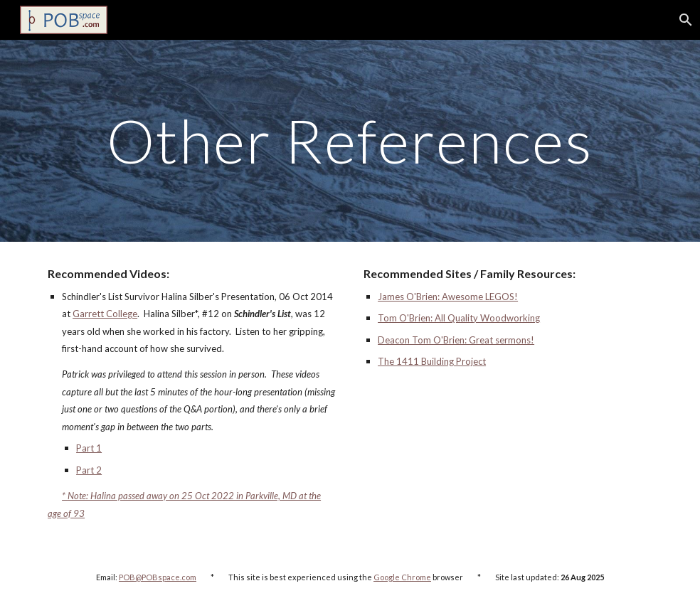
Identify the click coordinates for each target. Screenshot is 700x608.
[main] (350, 140)
